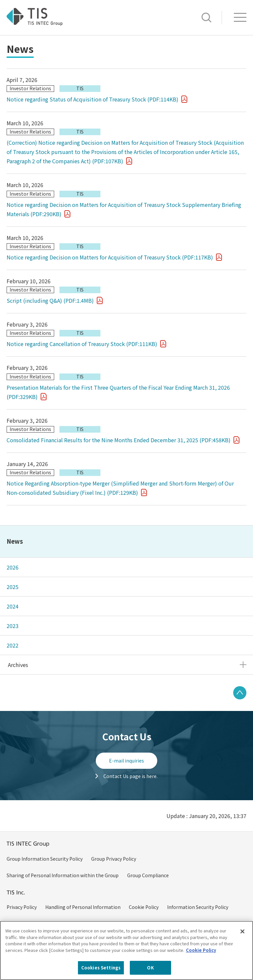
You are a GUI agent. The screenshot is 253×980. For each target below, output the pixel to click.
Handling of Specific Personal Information (176, 923)
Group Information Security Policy (45, 859)
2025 (13, 587)
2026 (13, 567)
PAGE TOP (240, 693)
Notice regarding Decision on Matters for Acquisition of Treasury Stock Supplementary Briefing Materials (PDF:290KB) (124, 209)
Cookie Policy (144, 907)
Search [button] (206, 18)
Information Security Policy (198, 907)
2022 (13, 645)
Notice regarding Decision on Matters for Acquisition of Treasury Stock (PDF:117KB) (110, 257)
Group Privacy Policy (114, 859)
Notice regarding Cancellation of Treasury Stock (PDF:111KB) (82, 344)
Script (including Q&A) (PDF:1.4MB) (50, 300)
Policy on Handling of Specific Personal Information (64, 923)
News (15, 541)
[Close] (242, 941)
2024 (13, 606)
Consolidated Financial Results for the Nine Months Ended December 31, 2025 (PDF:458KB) (119, 440)
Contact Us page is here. (130, 776)
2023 (13, 626)
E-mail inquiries (126, 761)
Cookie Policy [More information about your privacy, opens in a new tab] (201, 959)
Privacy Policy (22, 907)
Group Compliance (148, 875)
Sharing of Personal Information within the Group (63, 875)
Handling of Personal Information (83, 907)
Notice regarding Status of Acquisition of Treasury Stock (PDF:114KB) (92, 99)
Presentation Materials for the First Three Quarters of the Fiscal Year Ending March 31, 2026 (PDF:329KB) (118, 392)
